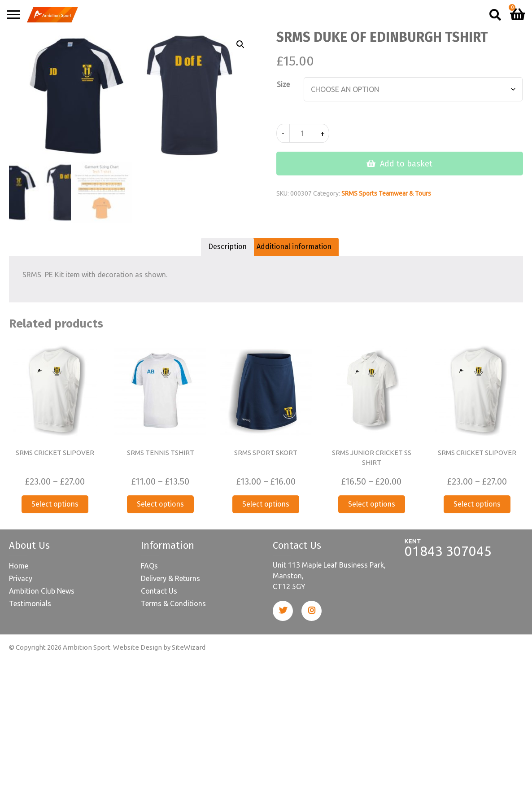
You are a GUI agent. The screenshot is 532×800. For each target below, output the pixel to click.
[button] (240, 44)
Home (19, 566)
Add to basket (406, 164)
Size (283, 84)
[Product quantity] (303, 133)
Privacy (21, 578)
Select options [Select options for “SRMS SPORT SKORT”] (266, 504)
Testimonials (30, 603)
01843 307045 (448, 551)
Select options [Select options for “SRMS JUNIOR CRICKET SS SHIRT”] (372, 504)
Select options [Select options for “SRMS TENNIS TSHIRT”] (160, 504)
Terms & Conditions (173, 603)
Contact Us (159, 591)
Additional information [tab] (294, 247)
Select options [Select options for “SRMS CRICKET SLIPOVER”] (55, 504)
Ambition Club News (42, 591)
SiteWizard (189, 647)
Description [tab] (227, 247)
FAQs (149, 566)
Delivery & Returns (170, 578)
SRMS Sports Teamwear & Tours (386, 193)
